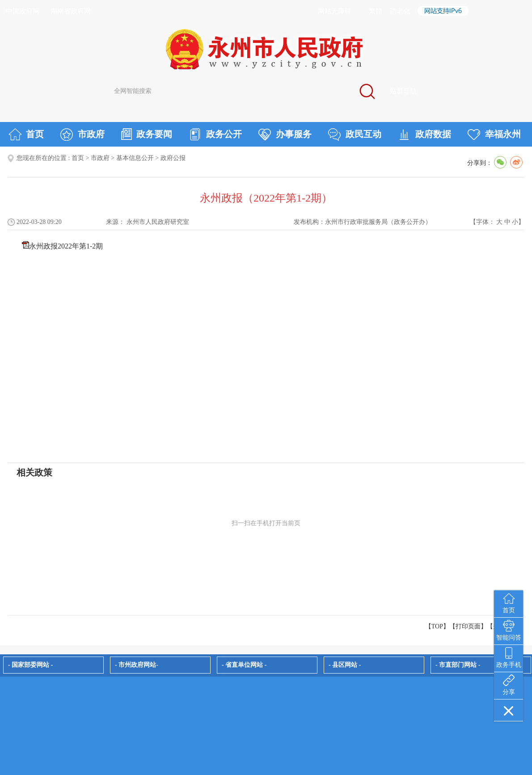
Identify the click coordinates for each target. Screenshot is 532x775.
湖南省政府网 (71, 11)
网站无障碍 (335, 11)
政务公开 (215, 135)
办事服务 (285, 135)
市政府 (82, 135)
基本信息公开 (135, 158)
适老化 (400, 11)
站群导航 (403, 91)
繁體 (376, 11)
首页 (26, 135)
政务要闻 (147, 134)
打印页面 (468, 626)
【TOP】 (437, 626)
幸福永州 (494, 135)
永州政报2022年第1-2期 (66, 246)
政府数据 (424, 135)
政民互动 (355, 135)
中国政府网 (23, 11)
